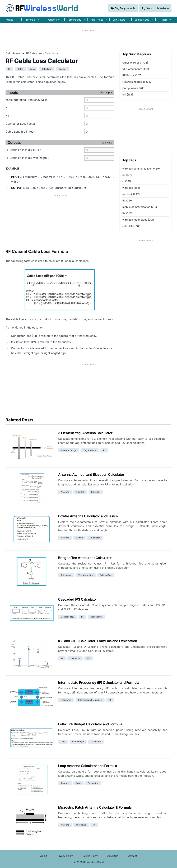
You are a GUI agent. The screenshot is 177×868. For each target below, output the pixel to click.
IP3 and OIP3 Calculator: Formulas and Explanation (98, 641)
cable (20, 69)
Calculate (107, 143)
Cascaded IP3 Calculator (78, 599)
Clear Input (106, 92)
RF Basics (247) (132, 75)
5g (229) (127, 201)
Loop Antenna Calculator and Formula (88, 766)
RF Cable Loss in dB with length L (27, 158)
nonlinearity (96, 617)
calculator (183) (132, 226)
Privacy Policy (65, 856)
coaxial (62, 69)
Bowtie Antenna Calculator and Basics (88, 516)
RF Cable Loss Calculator (42, 53)
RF (42, 8)
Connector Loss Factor (20, 124)
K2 (7, 116)
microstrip (81, 825)
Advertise (113, 856)
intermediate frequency (90, 700)
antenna (65, 492)
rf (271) (127, 181)
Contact (132, 856)
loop (78, 783)
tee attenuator (86, 575)
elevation (96, 492)
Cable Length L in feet (20, 132)
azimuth (80, 492)
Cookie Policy (90, 856)
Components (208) (134, 88)
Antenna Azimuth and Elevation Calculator (91, 475)
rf (9, 69)
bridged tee (106, 575)
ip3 (89, 658)
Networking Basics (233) (137, 82)
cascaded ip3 (68, 617)
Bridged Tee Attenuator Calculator (85, 558)
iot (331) (127, 175)
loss (32, 69)
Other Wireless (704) (135, 63)
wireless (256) (131, 188)
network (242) (131, 194)
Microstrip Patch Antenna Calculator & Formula (95, 807)
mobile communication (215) (140, 207)
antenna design (69, 450)
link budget (78, 742)
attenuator (66, 575)
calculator (47, 69)
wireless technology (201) (138, 220)
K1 (7, 108)
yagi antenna (90, 450)
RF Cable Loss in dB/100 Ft (23, 150)
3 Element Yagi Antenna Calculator (85, 433)
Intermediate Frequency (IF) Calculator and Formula (99, 683)
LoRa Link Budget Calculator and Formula (90, 724)
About (44, 856)
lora (63, 742)
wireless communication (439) (141, 169)
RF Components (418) (136, 69)
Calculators (13, 53)
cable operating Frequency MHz (26, 100)
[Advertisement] (88, 40)
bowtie (79, 538)
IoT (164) (128, 95)
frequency (66, 700)
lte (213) (127, 213)
